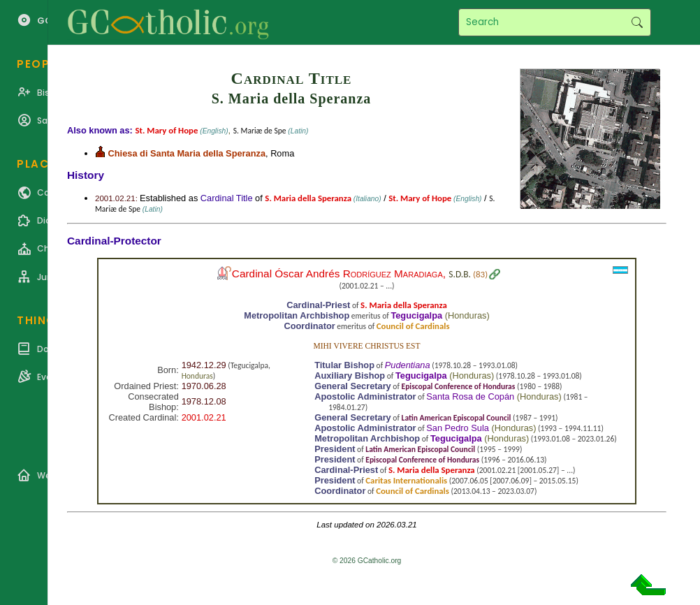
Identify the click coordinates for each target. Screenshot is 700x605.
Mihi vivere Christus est (366, 346)
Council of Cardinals (413, 326)
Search (637, 22)
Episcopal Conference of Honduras (459, 386)
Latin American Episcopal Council (457, 418)
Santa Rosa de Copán (470, 396)
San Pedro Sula (458, 428)
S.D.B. (460, 274)
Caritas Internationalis (406, 480)
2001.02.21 (204, 417)
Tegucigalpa (416, 315)
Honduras (467, 315)
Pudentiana (408, 365)
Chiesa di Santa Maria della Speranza (187, 153)
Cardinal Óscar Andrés (337, 274)
